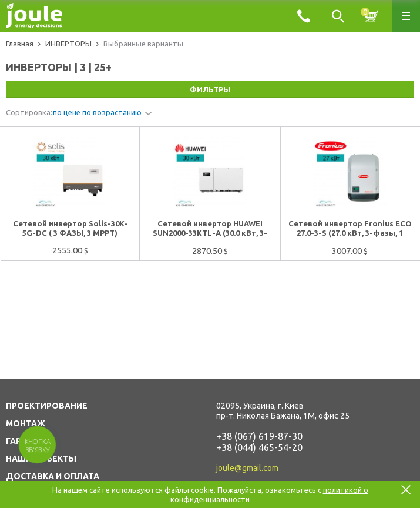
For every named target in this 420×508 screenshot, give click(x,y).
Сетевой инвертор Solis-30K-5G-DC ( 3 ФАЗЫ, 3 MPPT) (70, 228)
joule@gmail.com (247, 468)
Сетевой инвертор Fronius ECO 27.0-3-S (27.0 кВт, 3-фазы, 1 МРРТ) (350, 229)
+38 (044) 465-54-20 (259, 447)
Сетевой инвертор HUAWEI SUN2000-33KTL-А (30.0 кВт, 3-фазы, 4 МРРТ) (210, 229)
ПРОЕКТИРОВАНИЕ (47, 406)
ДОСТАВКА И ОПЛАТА (53, 476)
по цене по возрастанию (97, 112)
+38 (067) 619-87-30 (259, 436)
